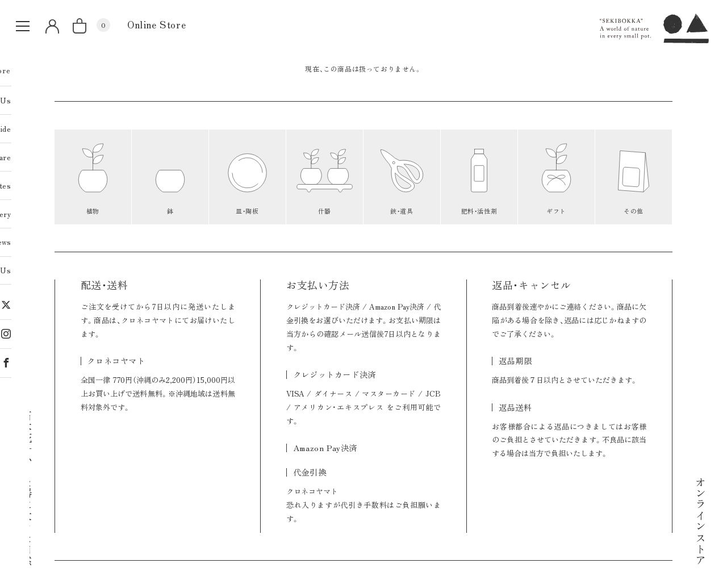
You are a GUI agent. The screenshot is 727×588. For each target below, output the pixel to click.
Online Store (156, 24)
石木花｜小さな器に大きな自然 (27, 487)
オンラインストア (701, 521)
